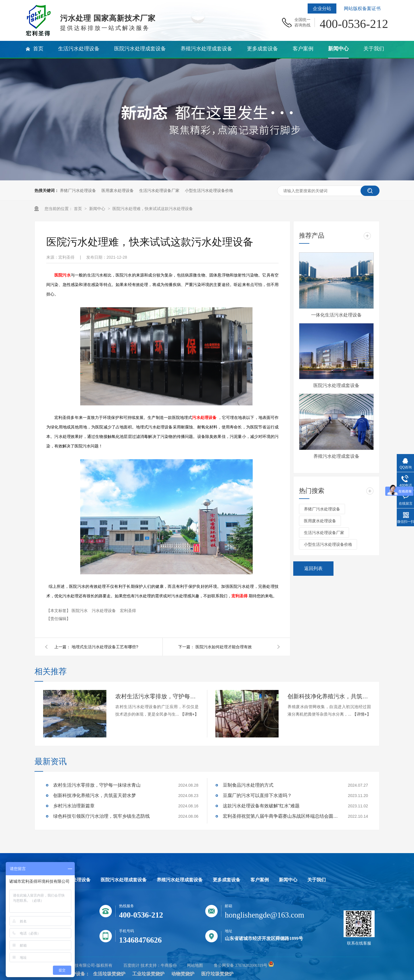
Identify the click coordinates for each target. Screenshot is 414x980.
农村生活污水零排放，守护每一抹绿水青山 (157, 696)
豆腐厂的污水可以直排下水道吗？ (257, 795)
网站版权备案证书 (362, 8)
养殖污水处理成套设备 (336, 456)
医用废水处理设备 (118, 190)
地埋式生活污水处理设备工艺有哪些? (105, 647)
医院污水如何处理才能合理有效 (224, 647)
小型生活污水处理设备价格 (209, 190)
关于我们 (317, 880)
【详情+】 (189, 714)
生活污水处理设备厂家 (159, 190)
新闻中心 (98, 209)
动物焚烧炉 (183, 974)
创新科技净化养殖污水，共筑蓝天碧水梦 (329, 696)
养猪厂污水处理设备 (78, 190)
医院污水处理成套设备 (336, 385)
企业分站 (322, 8)
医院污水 (63, 275)
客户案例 (260, 880)
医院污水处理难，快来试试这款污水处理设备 (153, 209)
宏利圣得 (239, 596)
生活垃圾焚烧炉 (109, 974)
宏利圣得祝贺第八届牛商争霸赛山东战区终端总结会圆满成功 (280, 816)
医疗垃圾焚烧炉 (217, 974)
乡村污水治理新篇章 (74, 806)
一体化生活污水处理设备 (336, 315)
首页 (78, 209)
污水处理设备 (204, 418)
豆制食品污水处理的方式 (248, 785)
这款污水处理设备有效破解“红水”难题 (261, 806)
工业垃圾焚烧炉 (148, 974)
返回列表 (313, 568)
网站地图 (195, 965)
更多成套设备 (227, 880)
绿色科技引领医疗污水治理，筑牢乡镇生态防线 (101, 816)
